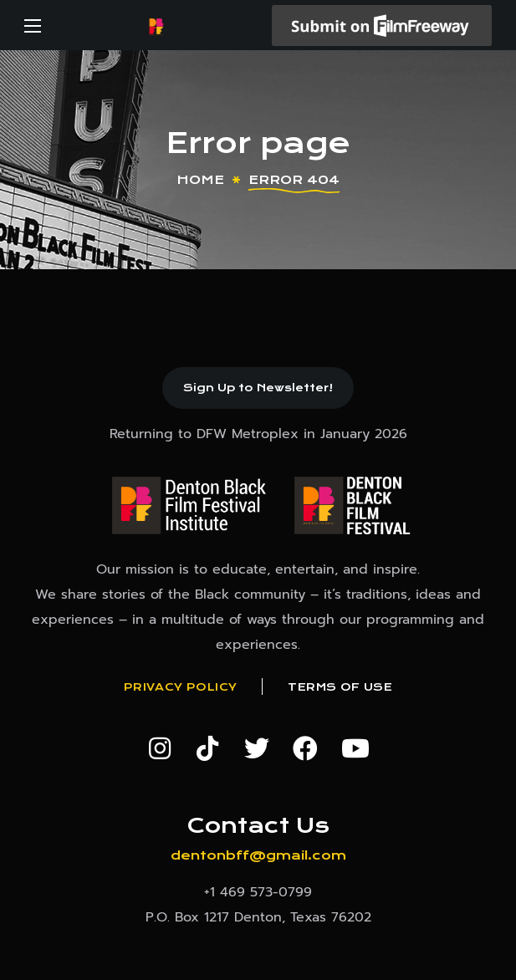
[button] (258, 388)
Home (200, 180)
